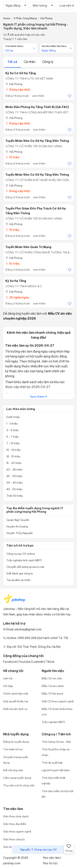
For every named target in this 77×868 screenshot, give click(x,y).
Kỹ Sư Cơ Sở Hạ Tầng (21, 73)
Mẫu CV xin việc (52, 678)
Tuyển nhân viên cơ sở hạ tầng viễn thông (37, 141)
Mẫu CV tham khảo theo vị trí (57, 712)
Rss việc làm (51, 858)
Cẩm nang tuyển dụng (17, 778)
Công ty (48, 62)
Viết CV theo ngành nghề (58, 701)
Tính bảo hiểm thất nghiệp (53, 780)
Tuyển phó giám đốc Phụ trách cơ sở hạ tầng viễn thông (36, 211)
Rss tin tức (50, 863)
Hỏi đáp (8, 686)
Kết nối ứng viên (13, 770)
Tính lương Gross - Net (56, 742)
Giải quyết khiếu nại (16, 701)
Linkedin (38, 662)
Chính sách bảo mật (16, 693)
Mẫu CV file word (52, 693)
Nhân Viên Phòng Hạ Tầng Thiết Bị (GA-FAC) (37, 107)
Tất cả (13, 62)
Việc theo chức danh (16, 816)
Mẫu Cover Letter (53, 686)
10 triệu (12, 264)
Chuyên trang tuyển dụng (16, 760)
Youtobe (25, 662)
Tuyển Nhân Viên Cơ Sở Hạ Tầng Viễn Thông (37, 175)
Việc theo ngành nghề (17, 831)
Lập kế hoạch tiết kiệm (56, 770)
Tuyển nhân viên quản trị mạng (28, 247)
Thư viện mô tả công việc (19, 785)
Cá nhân (30, 62)
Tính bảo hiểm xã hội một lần (57, 794)
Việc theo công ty (14, 839)
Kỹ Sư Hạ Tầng (16, 281)
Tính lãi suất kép (52, 763)
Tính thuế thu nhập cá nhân (56, 752)
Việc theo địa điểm (15, 824)
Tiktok (50, 662)
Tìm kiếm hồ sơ (13, 749)
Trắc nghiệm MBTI (53, 722)
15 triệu (12, 157)
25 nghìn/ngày (17, 297)
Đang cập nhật (18, 89)
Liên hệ (8, 678)
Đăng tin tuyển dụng (16, 742)
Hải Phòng (14, 84)
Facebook (10, 662)
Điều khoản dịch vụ (15, 709)
